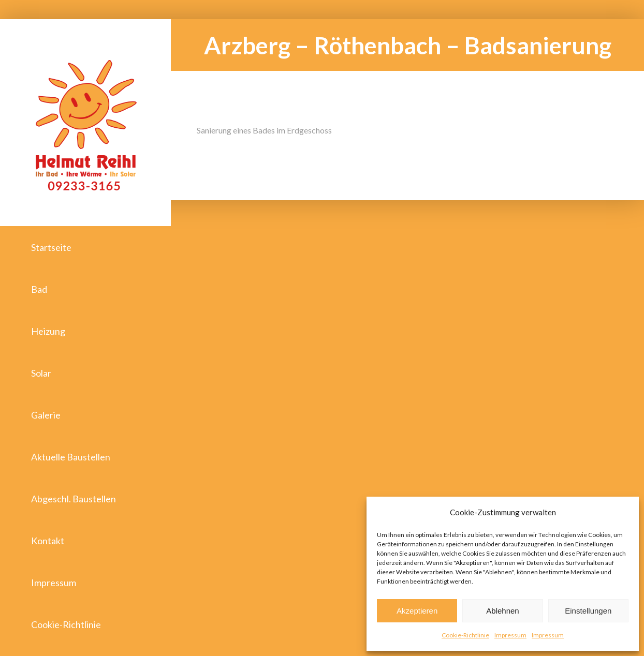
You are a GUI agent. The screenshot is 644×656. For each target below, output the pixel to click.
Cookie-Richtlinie (465, 635)
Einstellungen (588, 611)
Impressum (510, 635)
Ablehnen (502, 611)
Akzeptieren (417, 611)
